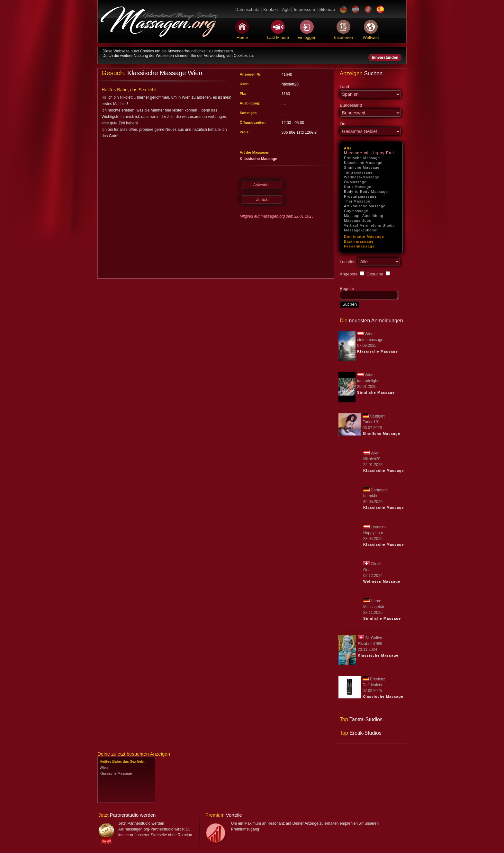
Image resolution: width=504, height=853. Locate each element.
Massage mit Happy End (369, 153)
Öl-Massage (355, 182)
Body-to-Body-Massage (366, 192)
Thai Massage (357, 201)
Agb (286, 9)
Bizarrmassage (359, 241)
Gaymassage (356, 211)
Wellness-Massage (362, 177)
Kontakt (270, 9)
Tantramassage (358, 172)
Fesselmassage (359, 246)
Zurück (262, 200)
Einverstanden (385, 58)
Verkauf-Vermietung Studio (369, 225)
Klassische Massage (363, 163)
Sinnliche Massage (362, 167)
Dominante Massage (364, 237)
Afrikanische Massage (365, 206)
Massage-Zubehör (361, 230)
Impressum (304, 9)
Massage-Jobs (358, 220)
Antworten (262, 185)
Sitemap (327, 9)
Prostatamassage (360, 196)
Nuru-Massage (358, 187)
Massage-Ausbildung (364, 216)
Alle (348, 148)
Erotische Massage (362, 158)
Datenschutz (247, 9)
